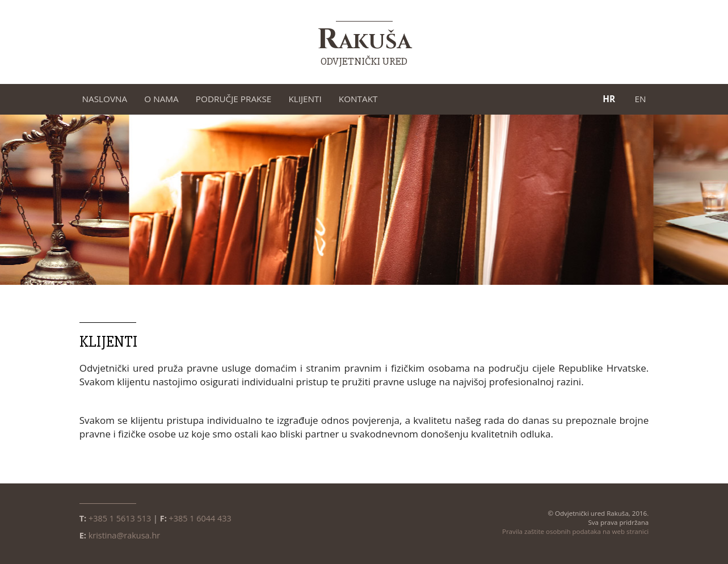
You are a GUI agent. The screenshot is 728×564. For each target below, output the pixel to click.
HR (609, 99)
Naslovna (105, 99)
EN (640, 99)
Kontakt (358, 99)
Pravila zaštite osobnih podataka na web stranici (575, 531)
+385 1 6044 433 (200, 518)
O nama (161, 99)
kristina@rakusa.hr (124, 535)
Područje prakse (234, 99)
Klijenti (305, 99)
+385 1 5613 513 (120, 518)
